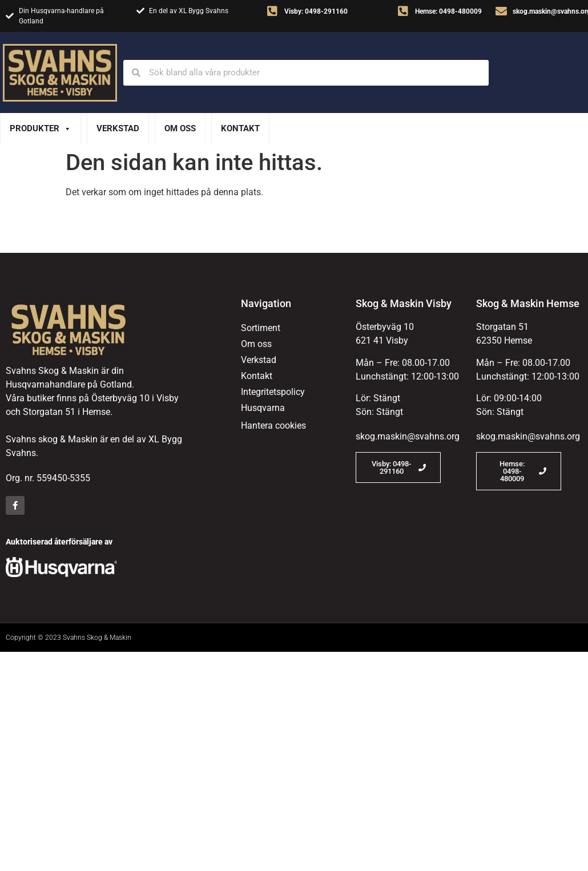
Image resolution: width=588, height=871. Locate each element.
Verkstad (118, 128)
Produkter (41, 129)
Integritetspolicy (273, 392)
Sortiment (261, 328)
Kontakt (240, 128)
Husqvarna (263, 408)
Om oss (180, 128)
